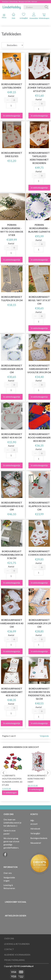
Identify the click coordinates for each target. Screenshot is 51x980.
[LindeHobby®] (12, 7)
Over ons (8, 873)
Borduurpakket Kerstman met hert (37, 779)
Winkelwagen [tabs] (44, 16)
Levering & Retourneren (9, 887)
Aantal (11, 96)
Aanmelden (34, 16)
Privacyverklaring (14, 960)
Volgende (44, 736)
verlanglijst (24, 16)
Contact (9, 949)
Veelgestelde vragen (9, 879)
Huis (14, 16)
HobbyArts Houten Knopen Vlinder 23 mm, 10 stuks (12, 780)
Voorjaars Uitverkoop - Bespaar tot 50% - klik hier (20, 2)
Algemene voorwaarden (17, 955)
